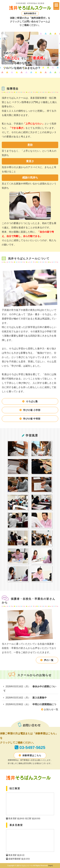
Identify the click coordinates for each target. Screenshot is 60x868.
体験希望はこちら (32, 755)
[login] (50, 865)
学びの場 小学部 (32, 410)
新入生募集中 (40, 698)
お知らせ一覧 (50, 709)
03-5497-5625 (32, 747)
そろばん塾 (32, 401)
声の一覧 (49, 660)
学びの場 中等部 (32, 419)
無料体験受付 (30, 13)
